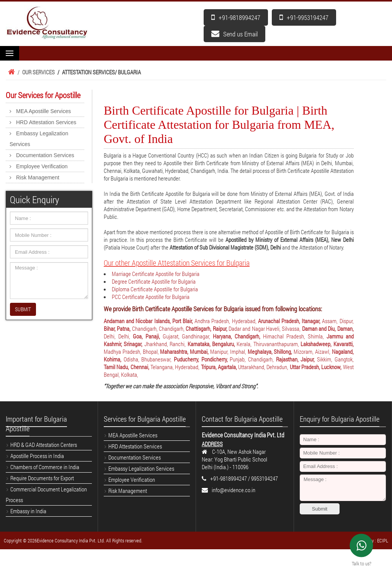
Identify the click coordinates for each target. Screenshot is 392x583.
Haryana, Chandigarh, (238, 336)
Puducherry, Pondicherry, (202, 359)
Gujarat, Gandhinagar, (188, 336)
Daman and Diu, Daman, (328, 328)
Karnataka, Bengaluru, (212, 344)
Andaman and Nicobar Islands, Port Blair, (149, 321)
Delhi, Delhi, (118, 336)
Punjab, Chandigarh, (253, 359)
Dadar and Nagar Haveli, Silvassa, (265, 328)
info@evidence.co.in (234, 490)
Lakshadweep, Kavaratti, (327, 344)
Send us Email (234, 34)
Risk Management (38, 177)
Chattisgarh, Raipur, (207, 328)
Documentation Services (45, 155)
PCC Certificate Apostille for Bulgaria (151, 297)
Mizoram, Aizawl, (313, 351)
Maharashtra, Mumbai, (185, 351)
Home (10, 72)
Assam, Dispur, (338, 321)
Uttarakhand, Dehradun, (264, 367)
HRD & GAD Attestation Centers (44, 445)
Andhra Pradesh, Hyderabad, (226, 321)
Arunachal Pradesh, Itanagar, (290, 321)
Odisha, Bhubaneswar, (149, 359)
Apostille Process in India (37, 456)
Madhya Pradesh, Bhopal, (132, 351)
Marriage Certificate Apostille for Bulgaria (156, 274)
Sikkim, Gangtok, (335, 359)
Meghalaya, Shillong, (271, 351)
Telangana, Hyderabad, (176, 367)
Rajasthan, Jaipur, (296, 359)
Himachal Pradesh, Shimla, (295, 336)
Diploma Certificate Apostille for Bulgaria (155, 289)
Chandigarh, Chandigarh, (159, 328)
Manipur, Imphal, (229, 351)
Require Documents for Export (42, 478)
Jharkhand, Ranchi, (166, 344)
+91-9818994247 (236, 17)
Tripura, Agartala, (220, 367)
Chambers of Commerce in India (45, 467)
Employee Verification (42, 166)
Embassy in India (28, 511)
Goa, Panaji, (148, 336)
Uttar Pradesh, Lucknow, (316, 367)
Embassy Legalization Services (39, 139)
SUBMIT (23, 309)
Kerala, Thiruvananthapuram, (269, 344)
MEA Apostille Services (43, 111)
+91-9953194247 (304, 17)
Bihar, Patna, (118, 328)
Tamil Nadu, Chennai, (127, 367)
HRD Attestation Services (46, 122)
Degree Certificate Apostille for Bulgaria (154, 281)
